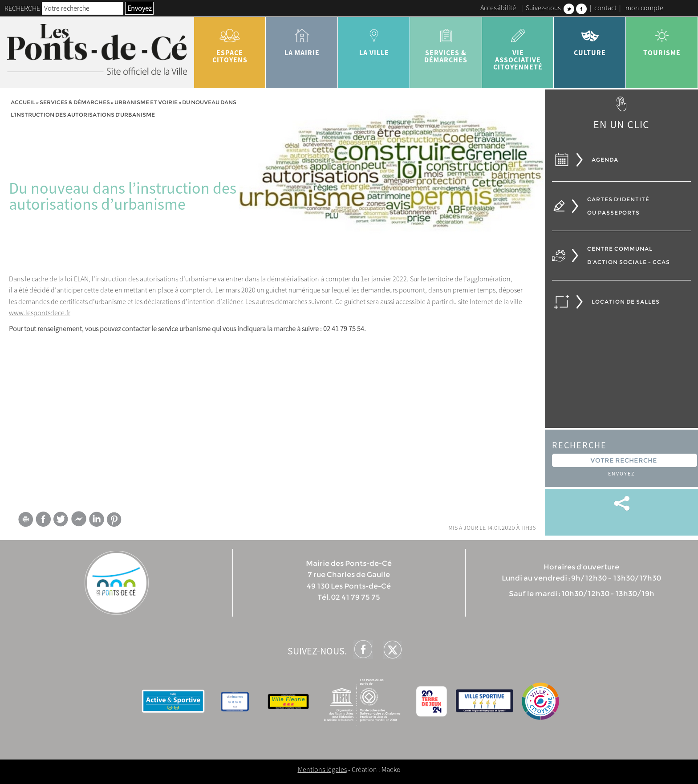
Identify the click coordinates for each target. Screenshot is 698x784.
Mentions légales (322, 769)
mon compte (644, 8)
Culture (590, 39)
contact (605, 8)
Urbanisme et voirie (146, 102)
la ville (374, 39)
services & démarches (446, 43)
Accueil (23, 102)
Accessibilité (498, 8)
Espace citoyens (230, 43)
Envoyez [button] (139, 8)
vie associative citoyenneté (518, 46)
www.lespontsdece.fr (40, 313)
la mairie (302, 39)
